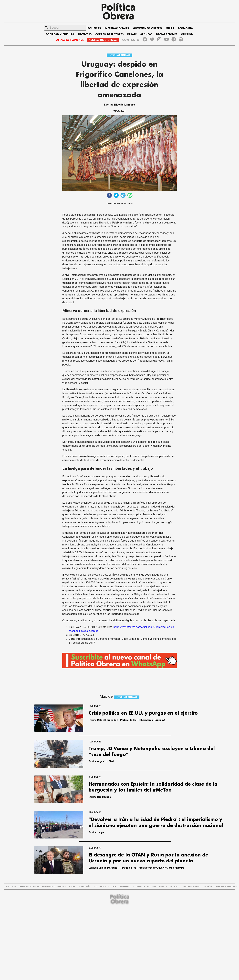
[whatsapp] (130, 196)
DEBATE (132, 34)
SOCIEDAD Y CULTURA (60, 34)
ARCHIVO (146, 34)
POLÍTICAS (94, 28)
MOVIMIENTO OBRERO (147, 28)
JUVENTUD (85, 34)
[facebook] (109, 196)
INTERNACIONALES (117, 28)
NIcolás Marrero (125, 105)
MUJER (170, 28)
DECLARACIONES (167, 34)
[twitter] (116, 196)
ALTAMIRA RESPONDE (70, 40)
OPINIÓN (187, 34)
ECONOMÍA (185, 28)
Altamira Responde (227, 887)
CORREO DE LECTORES (109, 34)
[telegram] (123, 196)
